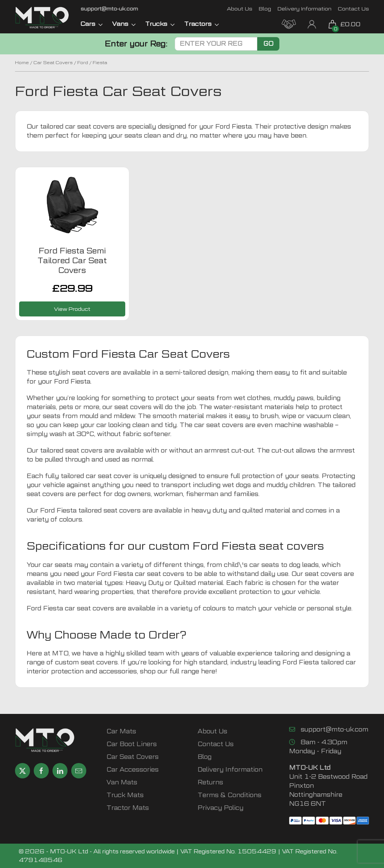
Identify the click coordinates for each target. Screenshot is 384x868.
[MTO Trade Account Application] (289, 23)
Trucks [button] (160, 24)
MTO (60, 653)
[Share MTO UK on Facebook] (41, 771)
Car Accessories (133, 770)
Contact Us (353, 8)
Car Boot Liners (132, 744)
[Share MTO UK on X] (22, 771)
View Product (72, 309)
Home (22, 63)
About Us (240, 8)
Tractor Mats (128, 808)
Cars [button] (92, 24)
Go (268, 44)
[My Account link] (312, 23)
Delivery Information (304, 8)
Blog (265, 8)
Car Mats (121, 731)
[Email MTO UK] (109, 8)
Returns (210, 782)
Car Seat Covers (53, 63)
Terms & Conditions (229, 795)
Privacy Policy (220, 808)
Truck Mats (125, 795)
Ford (83, 63)
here (208, 671)
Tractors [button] (202, 24)
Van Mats (122, 782)
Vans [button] (124, 24)
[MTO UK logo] (42, 18)
